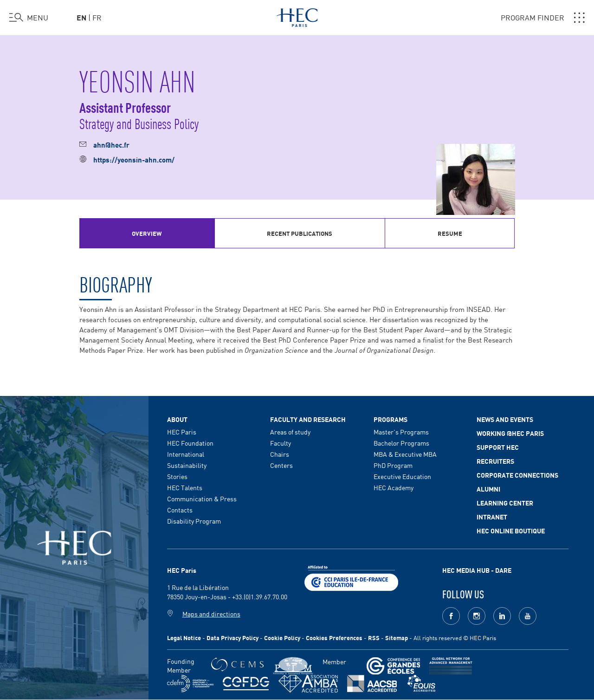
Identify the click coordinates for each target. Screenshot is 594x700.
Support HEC (498, 447)
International (186, 454)
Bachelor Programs (401, 443)
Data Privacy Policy (232, 638)
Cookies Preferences (334, 638)
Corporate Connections (517, 475)
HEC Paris (182, 432)
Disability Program (194, 521)
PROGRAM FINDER (543, 18)
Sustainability (187, 465)
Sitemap (397, 638)
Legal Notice (184, 638)
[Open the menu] (29, 18)
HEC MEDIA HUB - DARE (477, 570)
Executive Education (402, 476)
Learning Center (505, 503)
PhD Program (393, 465)
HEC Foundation (190, 443)
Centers (281, 465)
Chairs (280, 454)
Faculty (281, 443)
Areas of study (290, 432)
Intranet (492, 517)
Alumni (488, 489)
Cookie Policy (282, 638)
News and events (505, 419)
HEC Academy (394, 487)
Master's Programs (401, 432)
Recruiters (495, 461)
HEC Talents (185, 487)
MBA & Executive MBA (405, 454)
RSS (374, 638)
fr (97, 17)
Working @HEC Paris (510, 433)
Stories (177, 476)
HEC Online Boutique (511, 531)
